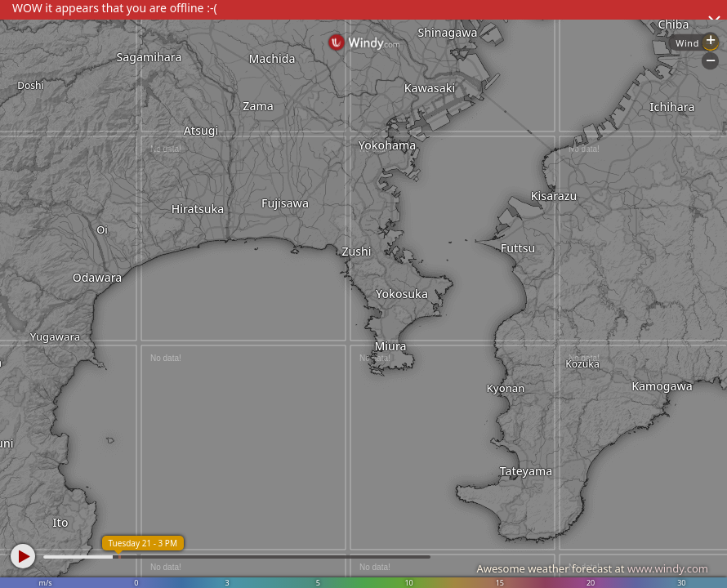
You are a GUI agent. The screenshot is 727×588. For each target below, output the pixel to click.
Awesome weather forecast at (592, 568)
